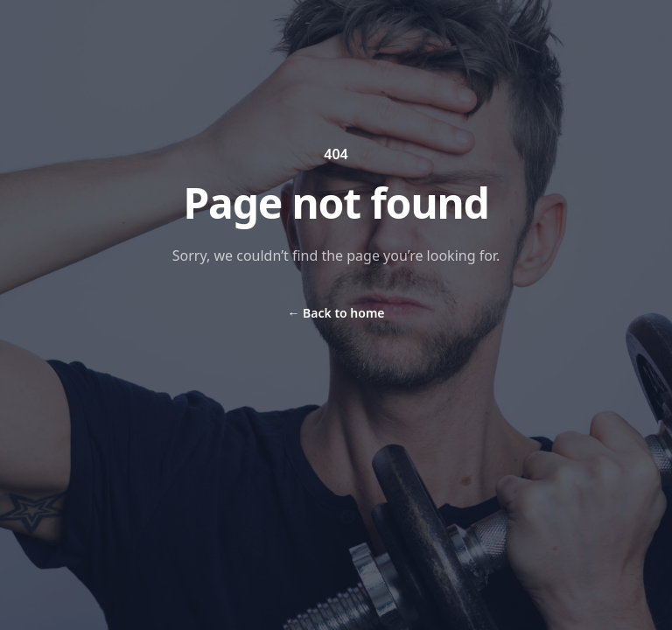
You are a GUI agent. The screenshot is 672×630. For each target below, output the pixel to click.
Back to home (336, 313)
